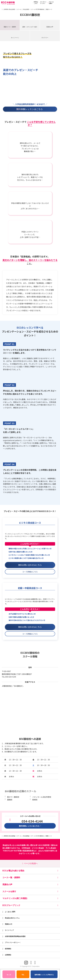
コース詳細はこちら (38, 572)
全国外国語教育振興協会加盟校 (15, 936)
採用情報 (8, 949)
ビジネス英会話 (38, 848)
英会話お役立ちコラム (12, 918)
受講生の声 (50, 27)
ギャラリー (45, 38)
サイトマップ (9, 930)
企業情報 (8, 955)
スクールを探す (50, 3)
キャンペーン (15, 38)
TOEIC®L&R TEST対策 (12, 851)
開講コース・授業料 (10, 27)
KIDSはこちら (35, 3)
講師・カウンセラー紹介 (30, 27)
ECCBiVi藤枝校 (30, 15)
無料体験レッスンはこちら (30, 826)
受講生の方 (9, 924)
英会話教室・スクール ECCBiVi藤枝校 (34, 9)
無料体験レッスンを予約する (44, 975)
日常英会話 (26, 848)
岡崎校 (35, 800)
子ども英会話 (51, 848)
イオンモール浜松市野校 (42, 797)
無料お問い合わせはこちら (36, 565)
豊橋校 (10, 800)
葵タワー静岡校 (13, 797)
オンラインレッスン (42, 3)
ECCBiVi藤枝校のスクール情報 (30, 655)
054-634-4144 (11, 677)
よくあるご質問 (10, 912)
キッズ (11, 974)
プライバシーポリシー (13, 943)
